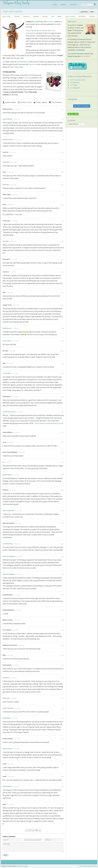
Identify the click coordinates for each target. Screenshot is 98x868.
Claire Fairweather (9, 511)
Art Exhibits (82, 16)
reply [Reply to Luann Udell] (62, 373)
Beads (59, 16)
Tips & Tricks (6, 16)
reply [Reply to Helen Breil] (62, 162)
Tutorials (17, 16)
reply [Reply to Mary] (62, 655)
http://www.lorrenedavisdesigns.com (48, 423)
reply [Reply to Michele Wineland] (62, 610)
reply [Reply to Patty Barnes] (62, 397)
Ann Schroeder (7, 749)
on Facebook (75, 82)
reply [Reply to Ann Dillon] (62, 185)
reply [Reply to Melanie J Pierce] (62, 109)
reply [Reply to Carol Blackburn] (62, 544)
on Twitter (74, 85)
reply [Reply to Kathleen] (62, 490)
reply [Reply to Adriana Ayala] (62, 475)
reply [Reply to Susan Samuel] (62, 665)
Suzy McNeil (6, 718)
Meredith (6, 241)
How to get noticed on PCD (88, 866)
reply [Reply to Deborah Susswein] (62, 523)
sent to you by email (77, 80)
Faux (52, 16)
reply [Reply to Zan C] (62, 172)
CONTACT (74, 4)
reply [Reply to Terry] (62, 442)
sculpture (44, 102)
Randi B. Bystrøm (8, 708)
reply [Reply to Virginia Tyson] (62, 305)
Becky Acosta (7, 328)
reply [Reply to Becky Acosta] (62, 328)
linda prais (6, 678)
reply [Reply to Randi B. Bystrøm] (62, 708)
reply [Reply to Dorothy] (62, 351)
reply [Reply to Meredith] (62, 241)
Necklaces (26, 16)
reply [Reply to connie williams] (62, 432)
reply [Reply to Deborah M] (62, 259)
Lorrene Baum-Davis (9, 412)
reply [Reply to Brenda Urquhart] (62, 140)
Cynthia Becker (7, 119)
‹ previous (84, 11)
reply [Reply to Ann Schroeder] (62, 749)
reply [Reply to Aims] (62, 292)
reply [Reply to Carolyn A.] (62, 272)
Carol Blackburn (8, 544)
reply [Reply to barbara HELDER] (62, 739)
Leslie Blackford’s (23, 62)
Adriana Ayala (7, 475)
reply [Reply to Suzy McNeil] (62, 718)
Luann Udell (6, 373)
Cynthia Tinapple (9, 102)
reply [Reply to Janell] (62, 764)
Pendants (36, 16)
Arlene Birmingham (9, 556)
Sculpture (92, 16)
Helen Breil (6, 162)
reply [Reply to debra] (62, 804)
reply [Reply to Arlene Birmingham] (62, 556)
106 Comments (55, 102)
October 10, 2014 (25, 102)
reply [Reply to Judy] (62, 363)
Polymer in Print (70, 16)
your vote (35, 22)
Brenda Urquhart (8, 140)
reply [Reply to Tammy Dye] (62, 221)
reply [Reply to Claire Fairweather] (62, 511)
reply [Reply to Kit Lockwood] (62, 630)
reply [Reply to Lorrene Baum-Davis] (62, 412)
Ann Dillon (6, 185)
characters (32, 64)
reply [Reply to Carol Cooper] (62, 341)
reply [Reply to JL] (62, 462)
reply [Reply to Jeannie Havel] (62, 786)
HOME (55, 4)
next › (92, 11)
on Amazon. (86, 56)
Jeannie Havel (7, 786)
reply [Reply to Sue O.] (62, 205)
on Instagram (75, 88)
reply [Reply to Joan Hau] (62, 152)
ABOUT (63, 4)
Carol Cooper (7, 341)
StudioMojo (80, 50)
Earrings (45, 16)
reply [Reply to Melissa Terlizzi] (62, 620)
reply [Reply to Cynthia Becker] (62, 119)
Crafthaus (51, 22)
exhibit (38, 102)
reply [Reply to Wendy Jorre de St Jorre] (62, 645)
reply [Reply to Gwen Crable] (62, 195)
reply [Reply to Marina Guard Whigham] (62, 452)
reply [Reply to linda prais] (62, 678)
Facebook (16, 67)
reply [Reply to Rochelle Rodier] (62, 595)
